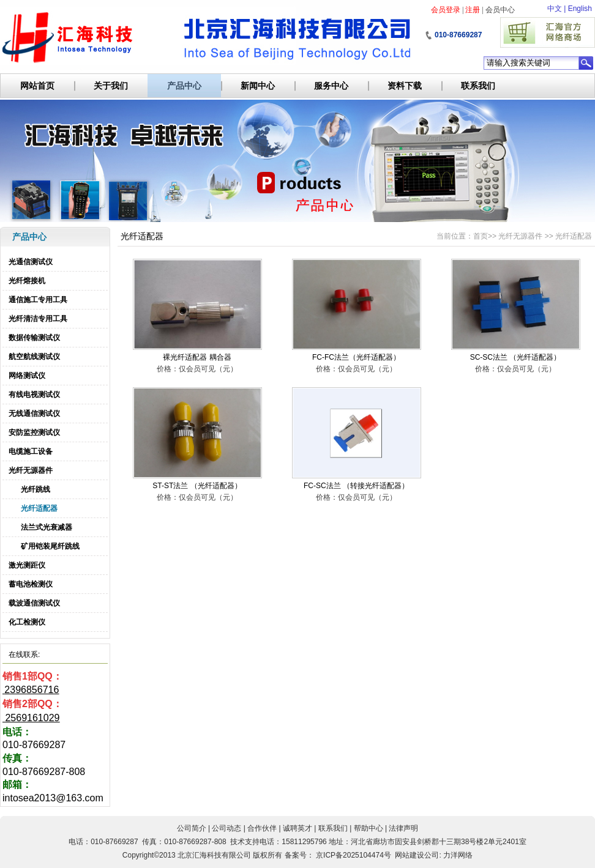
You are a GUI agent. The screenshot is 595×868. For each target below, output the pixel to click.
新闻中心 (258, 86)
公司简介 (192, 828)
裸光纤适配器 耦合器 (197, 357)
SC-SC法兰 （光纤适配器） (516, 357)
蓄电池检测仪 (31, 584)
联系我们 (478, 86)
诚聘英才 (297, 828)
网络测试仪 (27, 376)
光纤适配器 (39, 508)
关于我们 (111, 86)
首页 (481, 236)
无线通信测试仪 (34, 414)
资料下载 (405, 86)
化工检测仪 (27, 622)
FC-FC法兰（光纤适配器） (356, 357)
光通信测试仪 (31, 262)
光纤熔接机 (27, 281)
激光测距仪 (27, 565)
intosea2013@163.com (53, 798)
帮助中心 (369, 828)
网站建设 (410, 855)
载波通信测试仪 (34, 603)
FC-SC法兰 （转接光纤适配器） (356, 486)
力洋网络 (458, 855)
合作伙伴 (262, 828)
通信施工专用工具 (38, 300)
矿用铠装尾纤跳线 (50, 546)
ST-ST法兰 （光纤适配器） (197, 486)
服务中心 (331, 86)
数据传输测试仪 (34, 338)
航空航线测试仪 (34, 357)
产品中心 (184, 86)
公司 (432, 855)
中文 (555, 9)
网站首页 (37, 86)
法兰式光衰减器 (47, 527)
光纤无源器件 (31, 470)
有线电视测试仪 (34, 395)
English (580, 9)
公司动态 (226, 828)
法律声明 (403, 828)
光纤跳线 (36, 489)
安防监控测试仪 (34, 432)
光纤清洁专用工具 (38, 319)
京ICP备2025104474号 (354, 855)
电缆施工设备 (31, 451)
